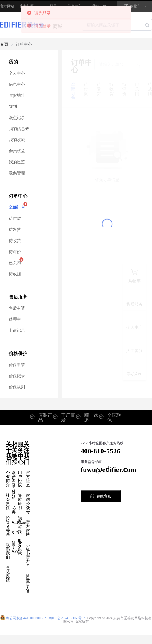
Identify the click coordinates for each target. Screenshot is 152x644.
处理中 (15, 319)
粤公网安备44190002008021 (27, 618)
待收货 (15, 240)
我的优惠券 (19, 128)
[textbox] (117, 25)
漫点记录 (17, 117)
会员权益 (17, 150)
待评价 (15, 251)
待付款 (15, 218)
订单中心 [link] (24, 44)
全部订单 (17, 207)
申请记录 (17, 330)
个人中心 (17, 73)
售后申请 (17, 308)
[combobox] (117, 25)
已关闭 (15, 262)
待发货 (15, 229)
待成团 (15, 273)
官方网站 (7, 6)
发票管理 (17, 173)
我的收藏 (17, 139)
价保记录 (17, 375)
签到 (13, 106)
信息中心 (17, 84)
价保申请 (17, 364)
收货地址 (17, 95)
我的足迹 (17, 162)
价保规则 (17, 387)
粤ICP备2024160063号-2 (67, 618)
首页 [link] (4, 44)
